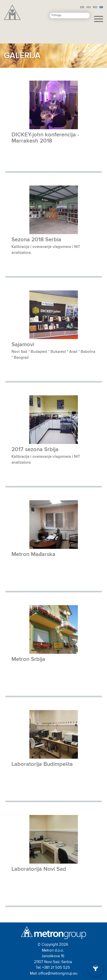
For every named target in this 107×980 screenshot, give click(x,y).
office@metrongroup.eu (58, 973)
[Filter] (96, 968)
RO (95, 7)
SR (101, 7)
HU (89, 7)
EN (82, 7)
